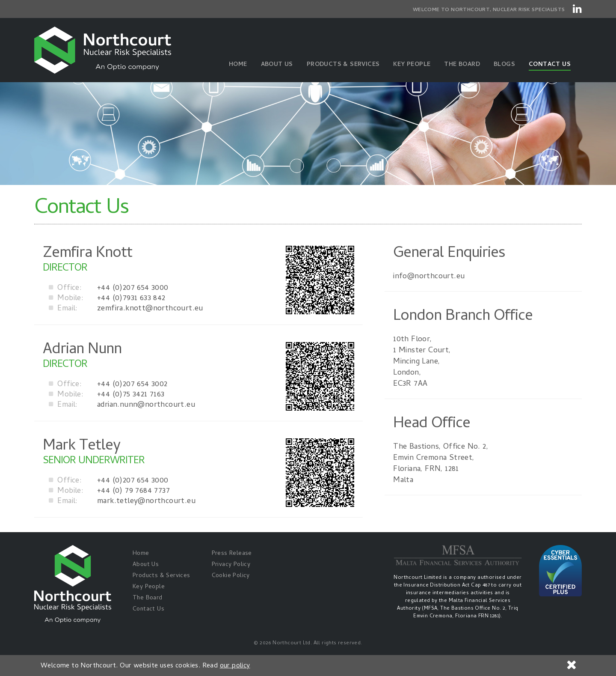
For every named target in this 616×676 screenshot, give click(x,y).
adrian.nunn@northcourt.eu (122, 405)
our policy (235, 666)
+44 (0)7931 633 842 (107, 299)
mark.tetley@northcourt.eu (122, 502)
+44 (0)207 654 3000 (109, 289)
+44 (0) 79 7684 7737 (109, 491)
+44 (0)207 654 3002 (108, 385)
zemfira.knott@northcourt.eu (126, 309)
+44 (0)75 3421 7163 (107, 395)
